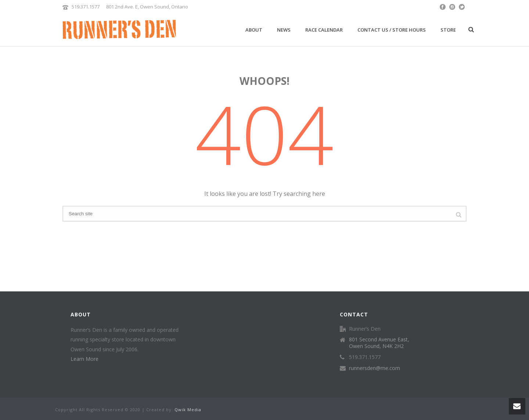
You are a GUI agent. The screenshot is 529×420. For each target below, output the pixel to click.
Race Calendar (324, 30)
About (254, 30)
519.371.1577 (86, 7)
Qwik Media (188, 410)
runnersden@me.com (375, 368)
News (284, 30)
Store (448, 30)
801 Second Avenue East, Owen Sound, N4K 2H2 (379, 343)
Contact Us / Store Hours (392, 30)
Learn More (84, 359)
